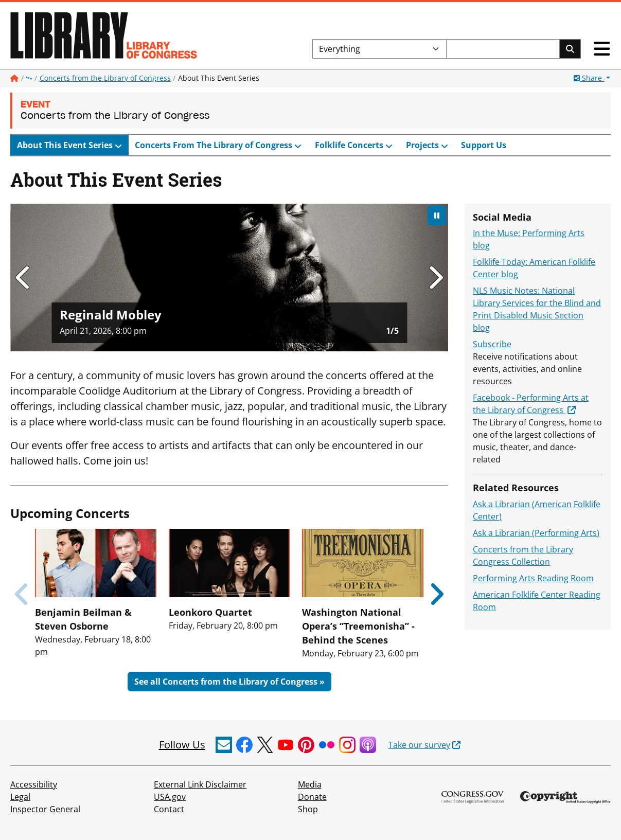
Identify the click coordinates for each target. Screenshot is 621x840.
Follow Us (182, 745)
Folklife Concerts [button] (350, 145)
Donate (312, 797)
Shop (308, 809)
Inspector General (45, 809)
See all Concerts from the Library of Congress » (229, 682)
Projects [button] (423, 145)
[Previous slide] (22, 594)
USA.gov (170, 797)
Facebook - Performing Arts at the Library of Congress (531, 404)
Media (310, 784)
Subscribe (492, 344)
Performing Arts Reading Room (533, 578)
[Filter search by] (379, 49)
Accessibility (34, 784)
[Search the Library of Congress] (503, 49)
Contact (169, 809)
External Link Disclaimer (200, 784)
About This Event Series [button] (66, 145)
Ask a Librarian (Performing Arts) (536, 533)
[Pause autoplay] (437, 216)
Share (589, 78)
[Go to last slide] (23, 278)
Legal (20, 797)
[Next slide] (435, 278)
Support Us (484, 145)
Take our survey (419, 745)
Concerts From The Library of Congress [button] (215, 145)
